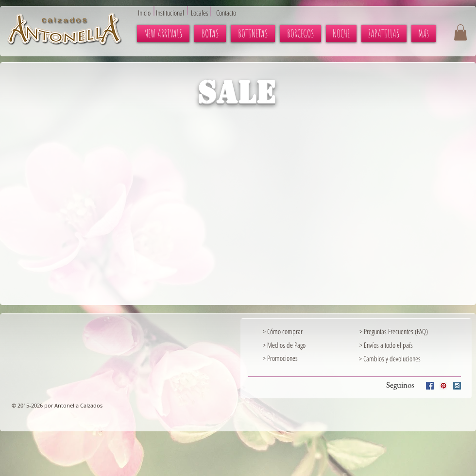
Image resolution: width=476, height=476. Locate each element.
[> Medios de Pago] (292, 345)
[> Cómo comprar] (292, 331)
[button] (460, 32)
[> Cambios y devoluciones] (390, 358)
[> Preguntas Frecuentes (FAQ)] (409, 331)
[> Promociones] (304, 358)
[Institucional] (175, 13)
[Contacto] (231, 13)
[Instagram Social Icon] (457, 386)
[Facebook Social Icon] (430, 386)
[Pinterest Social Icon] (443, 386)
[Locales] (205, 13)
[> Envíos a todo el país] (389, 345)
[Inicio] (147, 13)
